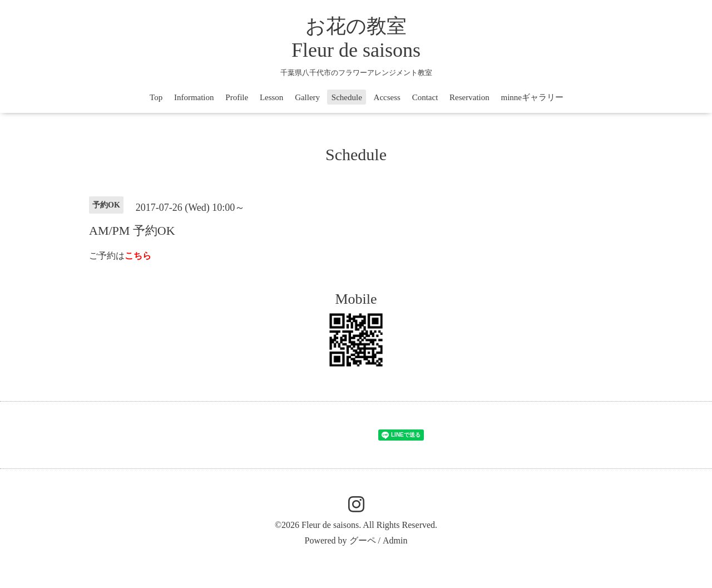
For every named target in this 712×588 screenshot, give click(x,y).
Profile (237, 97)
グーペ (363, 540)
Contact (425, 97)
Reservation (469, 97)
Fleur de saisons (330, 525)
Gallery (307, 97)
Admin (395, 540)
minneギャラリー (532, 97)
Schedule (347, 97)
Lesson (272, 97)
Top (156, 97)
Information (194, 97)
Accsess (387, 97)
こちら (138, 256)
